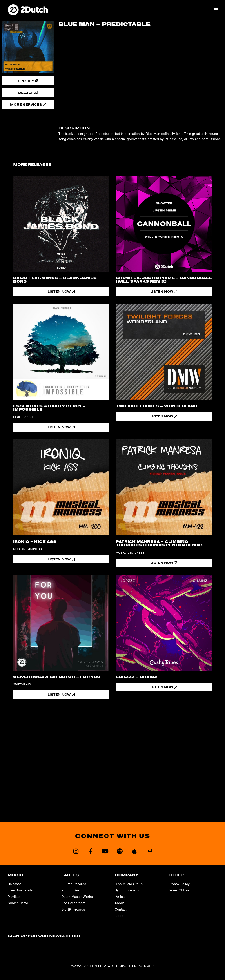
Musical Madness (27, 549)
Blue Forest (23, 417)
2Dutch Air (22, 685)
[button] (216, 10)
